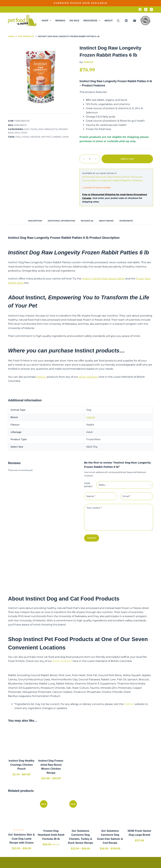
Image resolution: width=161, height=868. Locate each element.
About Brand (106, 221)
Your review (94, 508)
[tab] (35, 221)
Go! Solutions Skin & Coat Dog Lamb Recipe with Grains (21, 839)
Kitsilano (117, 177)
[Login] (126, 21)
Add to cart (127, 159)
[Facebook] (140, 9)
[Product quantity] (90, 159)
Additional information (61, 221)
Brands (60, 21)
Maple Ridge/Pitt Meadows (128, 180)
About (111, 21)
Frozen (35, 137)
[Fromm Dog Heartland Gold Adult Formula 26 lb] (51, 811)
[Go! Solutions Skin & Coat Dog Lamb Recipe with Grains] (22, 811)
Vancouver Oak (103, 177)
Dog (18, 137)
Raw (66, 137)
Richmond (88, 177)
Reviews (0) (87, 221)
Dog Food (31, 129)
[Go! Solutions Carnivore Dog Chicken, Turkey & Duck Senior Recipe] (80, 811)
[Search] (118, 21)
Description (35, 221)
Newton (95, 180)
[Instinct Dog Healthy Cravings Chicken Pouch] (22, 741)
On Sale (74, 21)
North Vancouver (133, 177)
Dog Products (48, 129)
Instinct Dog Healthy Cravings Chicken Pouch (22, 765)
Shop (47, 21)
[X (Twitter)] (146, 9)
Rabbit (57, 137)
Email (127, 496)
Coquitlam (106, 180)
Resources (92, 21)
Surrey (86, 180)
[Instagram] (151, 9)
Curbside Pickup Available (96, 188)
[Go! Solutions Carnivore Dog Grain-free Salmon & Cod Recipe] (110, 811)
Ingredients (126, 221)
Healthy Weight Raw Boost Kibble (103, 279)
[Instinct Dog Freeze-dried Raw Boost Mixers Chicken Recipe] (51, 741)
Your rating (89, 485)
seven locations (88, 377)
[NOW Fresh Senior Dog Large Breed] (139, 811)
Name (91, 496)
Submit (92, 538)
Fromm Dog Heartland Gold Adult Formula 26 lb (51, 835)
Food (25, 137)
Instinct (47, 137)
